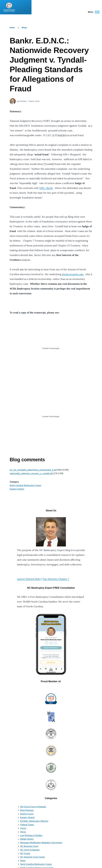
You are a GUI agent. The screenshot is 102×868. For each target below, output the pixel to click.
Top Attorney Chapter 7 (56, 579)
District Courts (27, 814)
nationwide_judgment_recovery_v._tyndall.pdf (31, 473)
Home (12, 28)
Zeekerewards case (73, 274)
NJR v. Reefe (46, 188)
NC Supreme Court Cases (33, 857)
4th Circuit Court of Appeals (33, 807)
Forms (23, 828)
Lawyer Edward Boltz (29, 579)
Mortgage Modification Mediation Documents (41, 843)
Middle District (27, 839)
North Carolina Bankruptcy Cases (25, 485)
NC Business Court (29, 846)
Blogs (24, 28)
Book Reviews (27, 810)
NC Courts (25, 853)
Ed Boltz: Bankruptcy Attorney (34, 821)
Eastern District (17, 489)
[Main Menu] (93, 12)
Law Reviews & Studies (31, 835)
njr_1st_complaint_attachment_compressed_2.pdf (33, 470)
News (23, 861)
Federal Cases (27, 825)
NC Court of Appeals (30, 850)
